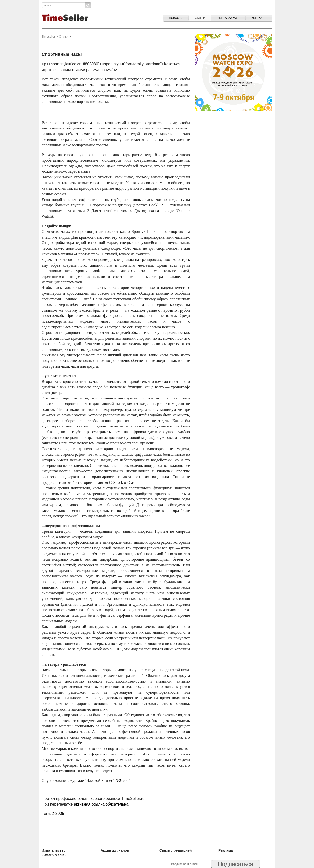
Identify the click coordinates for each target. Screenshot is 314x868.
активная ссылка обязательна (101, 804)
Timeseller (48, 37)
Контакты (259, 18)
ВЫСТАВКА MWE (228, 18)
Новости (176, 18)
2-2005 (58, 814)
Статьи (200, 18)
